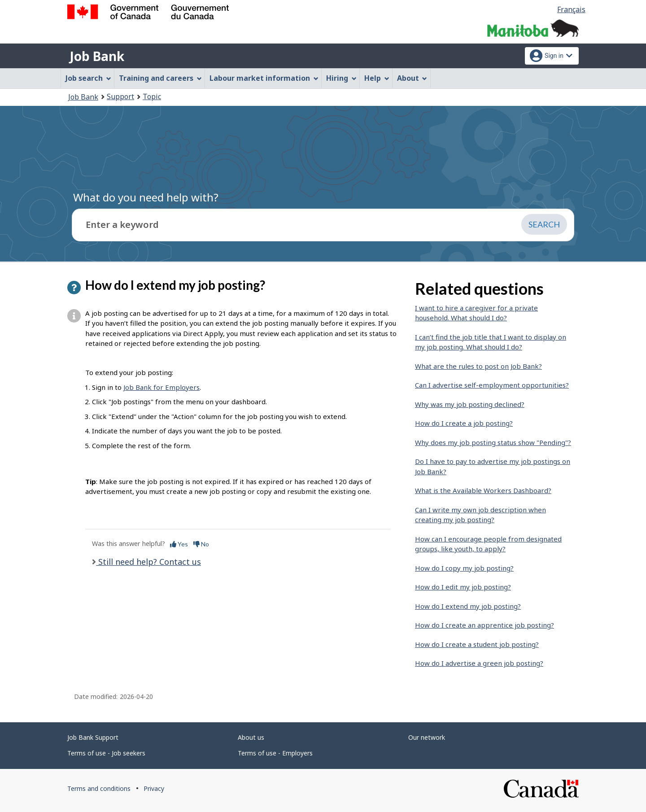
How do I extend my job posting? (468, 606)
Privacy (154, 788)
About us (251, 737)
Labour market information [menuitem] (264, 78)
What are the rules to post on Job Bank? (478, 366)
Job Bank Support (93, 737)
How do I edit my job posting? (463, 587)
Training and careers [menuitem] (160, 78)
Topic (152, 96)
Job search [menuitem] (88, 78)
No (201, 544)
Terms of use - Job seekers (106, 753)
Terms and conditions (99, 788)
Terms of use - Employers (275, 753)
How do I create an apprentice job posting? (484, 625)
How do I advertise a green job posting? (479, 663)
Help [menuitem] (377, 78)
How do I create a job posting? (464, 423)
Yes (179, 544)
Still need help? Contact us (148, 562)
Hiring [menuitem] (341, 78)
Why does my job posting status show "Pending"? (493, 442)
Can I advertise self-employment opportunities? (492, 385)
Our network (427, 737)
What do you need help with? (146, 197)
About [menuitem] (412, 78)
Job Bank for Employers (161, 387)
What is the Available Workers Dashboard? (483, 490)
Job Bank (97, 56)
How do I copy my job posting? (464, 568)
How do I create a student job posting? (477, 644)
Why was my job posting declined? (470, 404)
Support (120, 96)
